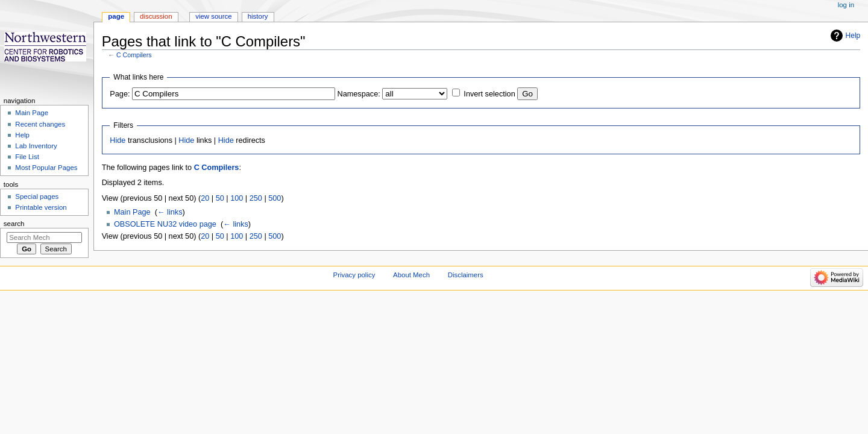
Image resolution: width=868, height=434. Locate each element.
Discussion (156, 16)
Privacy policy (354, 275)
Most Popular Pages (46, 168)
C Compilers (134, 55)
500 (275, 198)
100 (237, 198)
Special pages (37, 197)
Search (14, 224)
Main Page (132, 212)
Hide (118, 140)
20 (205, 198)
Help (853, 36)
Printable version (41, 207)
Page (116, 16)
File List (27, 157)
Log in (846, 5)
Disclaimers (466, 275)
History (258, 16)
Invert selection (489, 94)
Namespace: (359, 94)
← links (170, 212)
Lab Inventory (36, 146)
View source (213, 16)
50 (220, 198)
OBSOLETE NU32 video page (165, 224)
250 (256, 198)
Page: (120, 94)
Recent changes (40, 124)
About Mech (411, 275)
